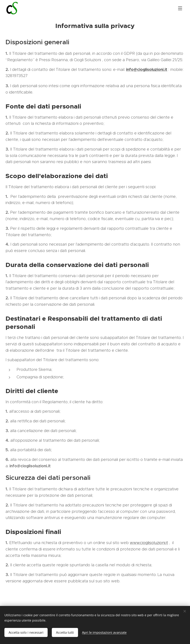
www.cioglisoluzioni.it (149, 543)
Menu (180, 8)
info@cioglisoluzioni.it (147, 69)
